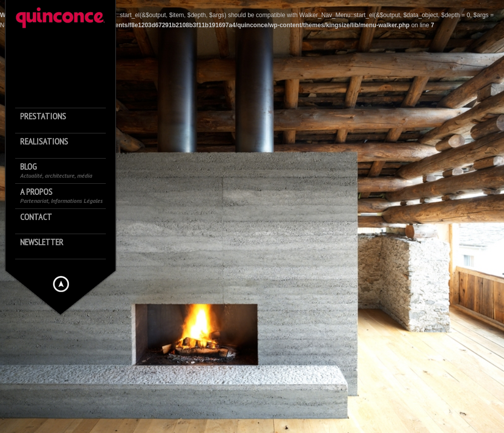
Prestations (43, 117)
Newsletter (42, 242)
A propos (61, 196)
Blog (56, 170)
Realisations (44, 142)
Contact (36, 217)
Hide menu (61, 284)
